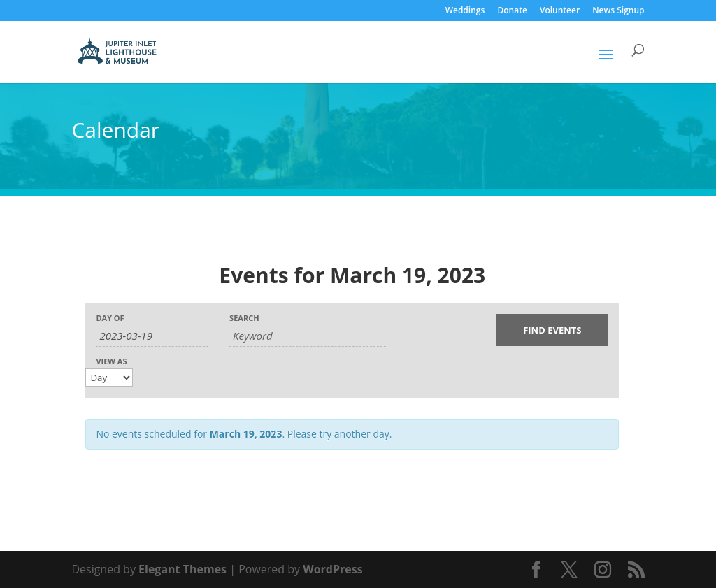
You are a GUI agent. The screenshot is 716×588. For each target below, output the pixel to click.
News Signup (618, 11)
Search (244, 318)
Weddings (465, 11)
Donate (512, 11)
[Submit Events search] (552, 330)
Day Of (110, 318)
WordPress (332, 569)
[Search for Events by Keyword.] (308, 336)
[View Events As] (109, 378)
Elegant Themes (182, 569)
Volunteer (560, 11)
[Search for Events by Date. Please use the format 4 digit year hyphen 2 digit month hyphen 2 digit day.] (152, 336)
